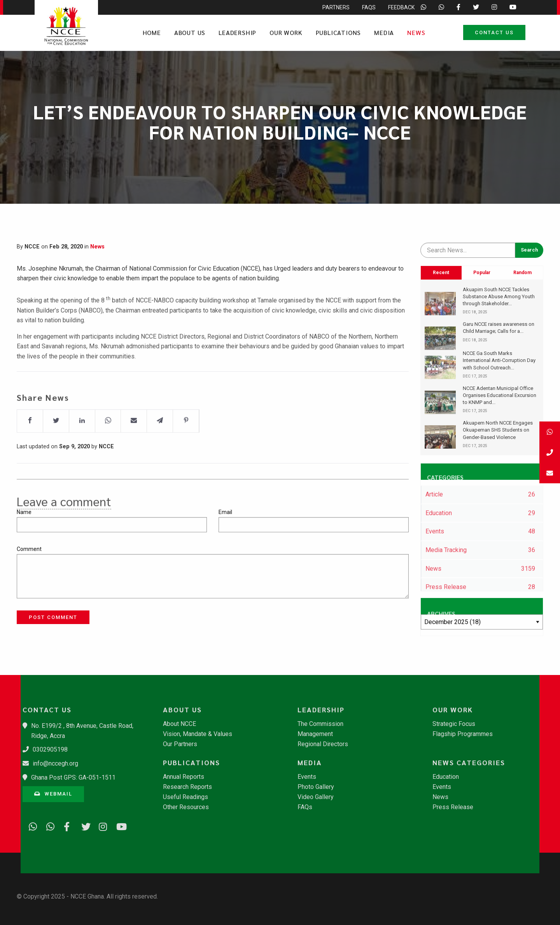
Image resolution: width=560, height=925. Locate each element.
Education (446, 777)
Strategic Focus (454, 724)
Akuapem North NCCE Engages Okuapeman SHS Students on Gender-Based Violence (498, 430)
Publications (339, 32)
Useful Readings (185, 797)
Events (307, 777)
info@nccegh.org (55, 763)
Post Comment (53, 617)
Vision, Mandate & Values (198, 734)
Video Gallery (316, 797)
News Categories (469, 762)
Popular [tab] (482, 273)
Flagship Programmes (463, 734)
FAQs (305, 807)
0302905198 (50, 749)
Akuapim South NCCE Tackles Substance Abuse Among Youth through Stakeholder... (499, 296)
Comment (29, 549)
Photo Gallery (316, 787)
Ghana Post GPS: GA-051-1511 (73, 777)
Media (384, 32)
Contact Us (494, 32)
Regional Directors (323, 744)
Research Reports (187, 787)
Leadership (237, 32)
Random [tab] (522, 273)
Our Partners (180, 744)
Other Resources (186, 807)
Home (152, 32)
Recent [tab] (441, 273)
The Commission (320, 724)
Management (315, 734)
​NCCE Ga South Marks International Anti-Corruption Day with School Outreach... (499, 360)
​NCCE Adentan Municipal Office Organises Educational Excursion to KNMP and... (500, 395)
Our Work (286, 32)
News (416, 32)
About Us (190, 32)
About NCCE (179, 724)
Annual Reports (184, 777)
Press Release (453, 807)
